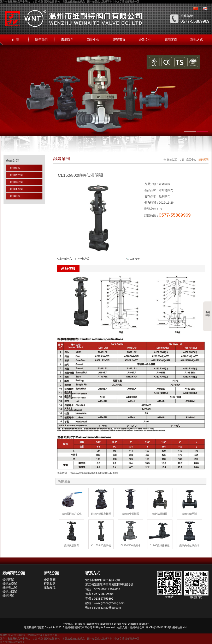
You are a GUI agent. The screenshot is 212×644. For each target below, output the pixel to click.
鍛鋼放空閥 (16, 175)
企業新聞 (50, 580)
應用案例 (171, 40)
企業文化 (145, 40)
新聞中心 (93, 40)
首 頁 (15, 40)
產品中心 (191, 160)
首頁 (182, 160)
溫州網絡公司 (137, 627)
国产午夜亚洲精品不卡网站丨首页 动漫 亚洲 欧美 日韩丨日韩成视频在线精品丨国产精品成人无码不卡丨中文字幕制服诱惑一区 (70, 2)
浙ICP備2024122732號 (159, 627)
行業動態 (50, 584)
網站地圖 (177, 627)
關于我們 (41, 40)
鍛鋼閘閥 (15, 168)
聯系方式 (197, 40)
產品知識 (50, 587)
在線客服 (208, 311)
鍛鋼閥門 (67, 40)
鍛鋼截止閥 (16, 182)
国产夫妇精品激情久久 (12, 642)
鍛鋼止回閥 (16, 189)
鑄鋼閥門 (34, 627)
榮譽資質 (119, 40)
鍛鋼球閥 (15, 196)
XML (185, 627)
